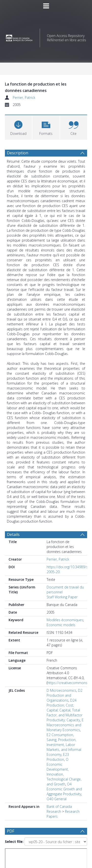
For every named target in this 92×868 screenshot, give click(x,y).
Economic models (61, 625)
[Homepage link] (46, 37)
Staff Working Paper (62, 597)
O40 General (57, 799)
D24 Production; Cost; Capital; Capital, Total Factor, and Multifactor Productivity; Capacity (65, 710)
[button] (46, 127)
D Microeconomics (61, 690)
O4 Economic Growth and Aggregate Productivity (64, 789)
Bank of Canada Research (59, 809)
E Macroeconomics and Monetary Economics (65, 725)
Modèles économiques (65, 620)
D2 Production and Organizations (65, 695)
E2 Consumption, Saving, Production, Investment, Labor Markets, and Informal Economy (64, 745)
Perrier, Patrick (24, 97)
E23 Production (58, 757)
